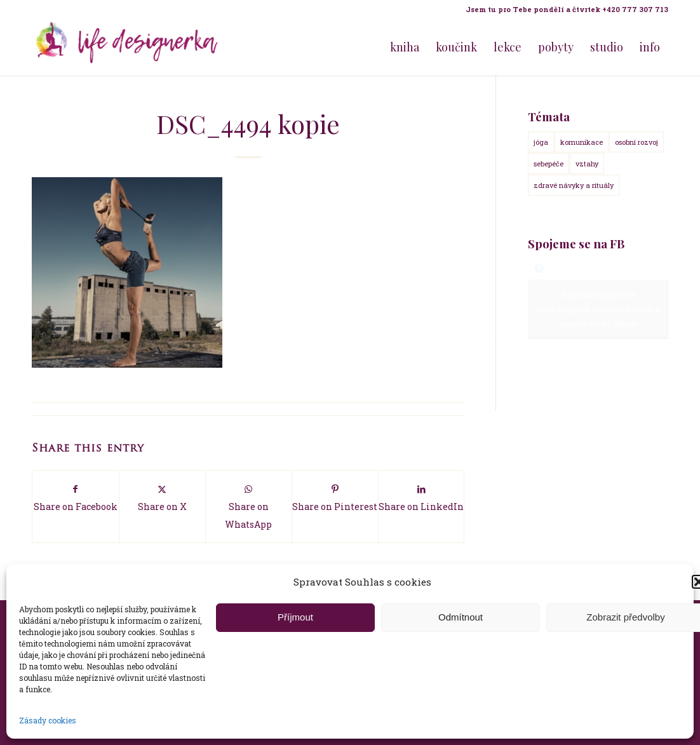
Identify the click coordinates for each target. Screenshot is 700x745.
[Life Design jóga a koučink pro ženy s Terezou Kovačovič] (127, 47)
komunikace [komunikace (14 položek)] (582, 142)
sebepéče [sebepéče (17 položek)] (549, 164)
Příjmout (295, 617)
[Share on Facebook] (76, 498)
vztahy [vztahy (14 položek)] (587, 164)
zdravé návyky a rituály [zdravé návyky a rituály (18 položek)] (574, 185)
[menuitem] (564, 10)
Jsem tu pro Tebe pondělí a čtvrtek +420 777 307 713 (567, 9)
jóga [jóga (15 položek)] (541, 142)
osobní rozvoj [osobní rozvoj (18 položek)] (636, 142)
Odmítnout (461, 617)
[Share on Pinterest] (335, 498)
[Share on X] (162, 498)
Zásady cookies (48, 720)
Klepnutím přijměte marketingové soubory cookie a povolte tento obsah (598, 309)
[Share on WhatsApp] (249, 507)
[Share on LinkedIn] (421, 498)
